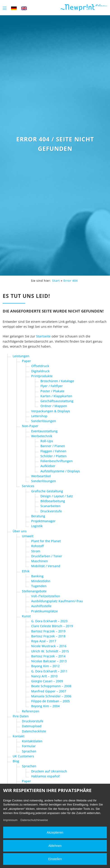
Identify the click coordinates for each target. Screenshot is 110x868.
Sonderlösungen (44, 421)
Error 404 (71, 281)
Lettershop (39, 416)
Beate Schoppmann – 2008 (51, 686)
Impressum (10, 820)
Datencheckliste (34, 731)
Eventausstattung (44, 431)
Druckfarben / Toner (47, 556)
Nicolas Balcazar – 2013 (49, 661)
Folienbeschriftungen (57, 461)
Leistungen (21, 356)
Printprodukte (42, 376)
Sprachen (29, 751)
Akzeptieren (55, 832)
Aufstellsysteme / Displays (60, 471)
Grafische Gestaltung (47, 491)
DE (14, 8)
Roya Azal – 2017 (44, 641)
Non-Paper (30, 426)
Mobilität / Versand (46, 566)
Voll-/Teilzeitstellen (46, 596)
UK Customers (23, 756)
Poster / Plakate (52, 391)
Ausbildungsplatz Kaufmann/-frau (57, 601)
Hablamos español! (46, 776)
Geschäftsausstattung (57, 401)
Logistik (37, 526)
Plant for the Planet (46, 541)
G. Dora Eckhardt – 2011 (49, 671)
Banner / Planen (53, 446)
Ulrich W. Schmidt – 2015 (50, 651)
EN (24, 8)
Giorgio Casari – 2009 (47, 681)
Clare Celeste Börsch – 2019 (52, 626)
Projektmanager (43, 521)
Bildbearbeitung (53, 501)
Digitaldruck (40, 371)
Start (56, 281)
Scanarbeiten (50, 506)
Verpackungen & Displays (51, 411)
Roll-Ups (47, 441)
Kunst (26, 616)
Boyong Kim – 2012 (45, 666)
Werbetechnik (42, 436)
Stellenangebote (34, 591)
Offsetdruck (40, 366)
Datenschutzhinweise (34, 820)
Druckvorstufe (51, 511)
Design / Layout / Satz (57, 496)
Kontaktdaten (32, 741)
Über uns (20, 531)
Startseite (43, 336)
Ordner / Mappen (54, 406)
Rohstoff (37, 546)
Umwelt (28, 536)
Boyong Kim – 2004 (45, 706)
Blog (16, 761)
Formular (29, 746)
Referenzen (31, 711)
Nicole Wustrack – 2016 (49, 646)
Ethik (26, 571)
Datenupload (32, 726)
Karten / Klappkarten (56, 396)
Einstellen (55, 859)
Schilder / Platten (54, 456)
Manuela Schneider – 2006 (51, 696)
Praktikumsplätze (44, 611)
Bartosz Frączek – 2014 (48, 656)
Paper (26, 361)
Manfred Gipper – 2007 (49, 691)
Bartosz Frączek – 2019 (48, 631)
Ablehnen (55, 846)
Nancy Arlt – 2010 (44, 676)
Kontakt (19, 736)
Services (28, 486)
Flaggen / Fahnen (53, 451)
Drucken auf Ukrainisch (49, 771)
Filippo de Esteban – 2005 (50, 701)
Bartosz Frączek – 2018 (48, 636)
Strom (36, 551)
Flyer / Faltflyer (52, 386)
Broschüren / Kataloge (57, 381)
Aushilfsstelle (41, 606)
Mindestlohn (41, 581)
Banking (37, 576)
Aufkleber (48, 466)
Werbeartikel (41, 476)
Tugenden (39, 586)
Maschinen (40, 561)
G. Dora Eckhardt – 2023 (49, 621)
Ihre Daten (21, 716)
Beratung (38, 516)
